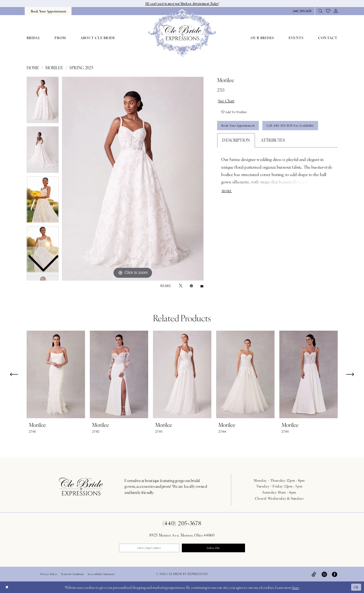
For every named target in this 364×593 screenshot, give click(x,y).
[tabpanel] (133, 179)
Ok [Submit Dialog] (356, 587)
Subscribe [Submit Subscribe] (214, 548)
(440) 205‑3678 (182, 523)
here (296, 587)
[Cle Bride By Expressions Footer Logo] (81, 487)
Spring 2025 (81, 68)
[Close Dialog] (7, 587)
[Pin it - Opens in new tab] (191, 286)
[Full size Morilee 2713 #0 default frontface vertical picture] (133, 179)
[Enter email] (150, 548)
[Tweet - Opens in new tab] (181, 286)
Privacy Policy (49, 574)
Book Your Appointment (238, 126)
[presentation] (56, 375)
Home (33, 68)
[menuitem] (48, 11)
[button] (336, 11)
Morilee (54, 68)
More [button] (227, 192)
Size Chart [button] (227, 101)
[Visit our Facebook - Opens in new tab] (334, 574)
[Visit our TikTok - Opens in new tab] (314, 574)
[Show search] (321, 11)
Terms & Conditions (72, 574)
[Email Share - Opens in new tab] (202, 286)
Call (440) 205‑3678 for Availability (292, 126)
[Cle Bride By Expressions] (182, 33)
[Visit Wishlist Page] (328, 11)
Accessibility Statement (101, 574)
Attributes (273, 141)
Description (236, 141)
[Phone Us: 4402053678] (302, 11)
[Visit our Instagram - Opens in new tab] (324, 574)
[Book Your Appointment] (48, 11)
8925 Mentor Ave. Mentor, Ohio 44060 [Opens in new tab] (182, 535)
